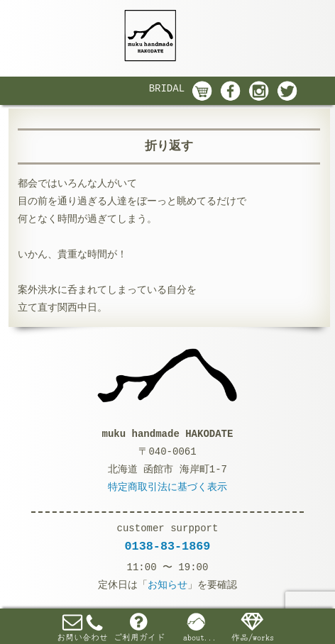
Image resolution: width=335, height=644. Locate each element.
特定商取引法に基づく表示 (167, 487)
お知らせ (167, 585)
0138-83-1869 (168, 546)
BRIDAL (167, 89)
